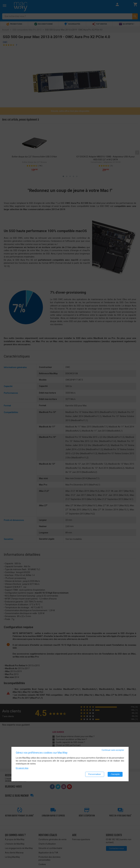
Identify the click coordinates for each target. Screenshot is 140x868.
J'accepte (115, 774)
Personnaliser (95, 774)
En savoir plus (22, 768)
